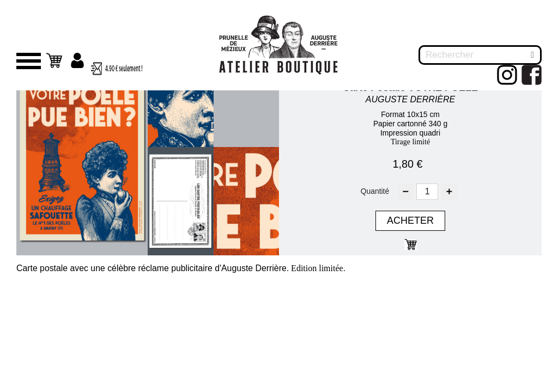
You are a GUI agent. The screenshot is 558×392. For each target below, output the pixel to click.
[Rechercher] (480, 55)
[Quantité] (427, 192)
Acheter (410, 220)
